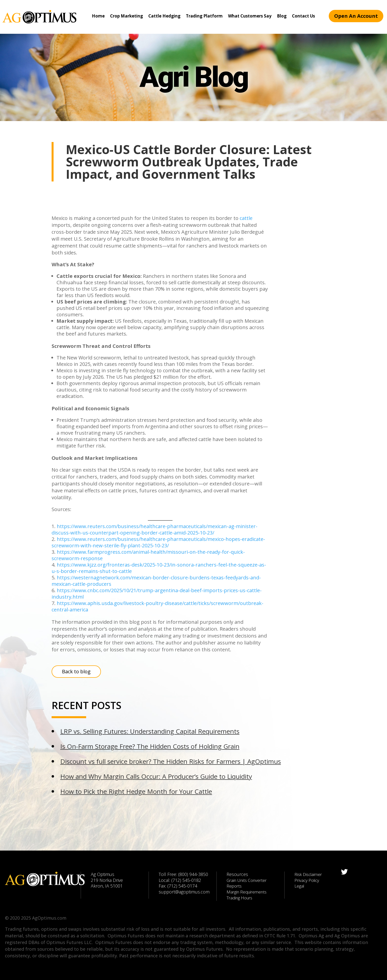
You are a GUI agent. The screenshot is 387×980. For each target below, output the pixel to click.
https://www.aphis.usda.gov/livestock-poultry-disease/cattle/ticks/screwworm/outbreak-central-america (157, 606)
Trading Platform (204, 16)
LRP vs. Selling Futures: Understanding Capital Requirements (150, 731)
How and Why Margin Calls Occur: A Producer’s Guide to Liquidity (156, 776)
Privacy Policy (308, 880)
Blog (282, 16)
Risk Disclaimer (309, 874)
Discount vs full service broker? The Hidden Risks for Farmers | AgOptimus (171, 761)
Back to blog (76, 671)
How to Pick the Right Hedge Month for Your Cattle (136, 791)
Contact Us (303, 16)
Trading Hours (241, 898)
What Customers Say (250, 16)
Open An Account (356, 16)
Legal (300, 886)
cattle (246, 218)
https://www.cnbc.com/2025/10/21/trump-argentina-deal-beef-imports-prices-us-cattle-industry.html (157, 594)
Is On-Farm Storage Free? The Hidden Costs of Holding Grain (150, 746)
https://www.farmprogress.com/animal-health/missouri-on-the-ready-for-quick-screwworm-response (148, 555)
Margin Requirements (248, 892)
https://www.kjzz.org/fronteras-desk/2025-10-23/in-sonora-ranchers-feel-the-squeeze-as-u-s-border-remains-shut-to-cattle (159, 568)
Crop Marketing (126, 16)
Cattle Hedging (164, 16)
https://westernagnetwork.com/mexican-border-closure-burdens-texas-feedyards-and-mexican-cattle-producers (156, 581)
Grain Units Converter (248, 880)
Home (98, 16)
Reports (235, 886)
